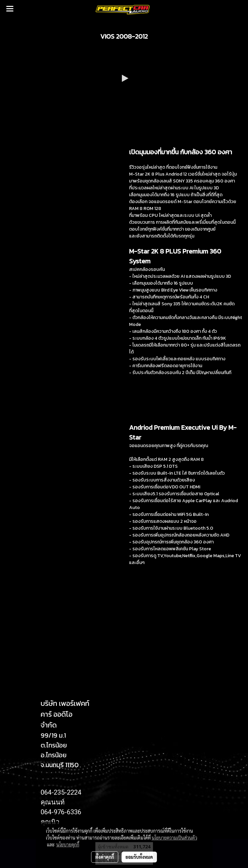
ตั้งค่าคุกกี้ (105, 857)
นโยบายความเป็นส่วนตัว (174, 838)
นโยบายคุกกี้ (68, 844)
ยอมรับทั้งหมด (139, 857)
